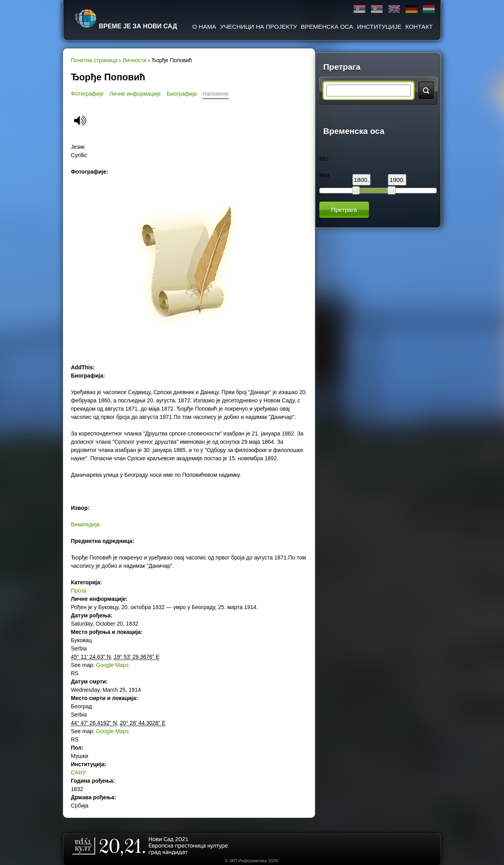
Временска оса (327, 27)
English (394, 9)
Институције (379, 27)
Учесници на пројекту (258, 27)
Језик (78, 147)
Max (324, 175)
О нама (204, 27)
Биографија (182, 94)
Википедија (85, 524)
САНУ (78, 772)
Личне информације (135, 94)
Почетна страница (94, 60)
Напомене (215, 94)
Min (324, 159)
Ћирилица (359, 9)
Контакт (419, 27)
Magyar (429, 9)
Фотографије (87, 94)
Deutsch (411, 9)
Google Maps (112, 665)
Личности (134, 60)
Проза (79, 591)
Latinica (377, 9)
